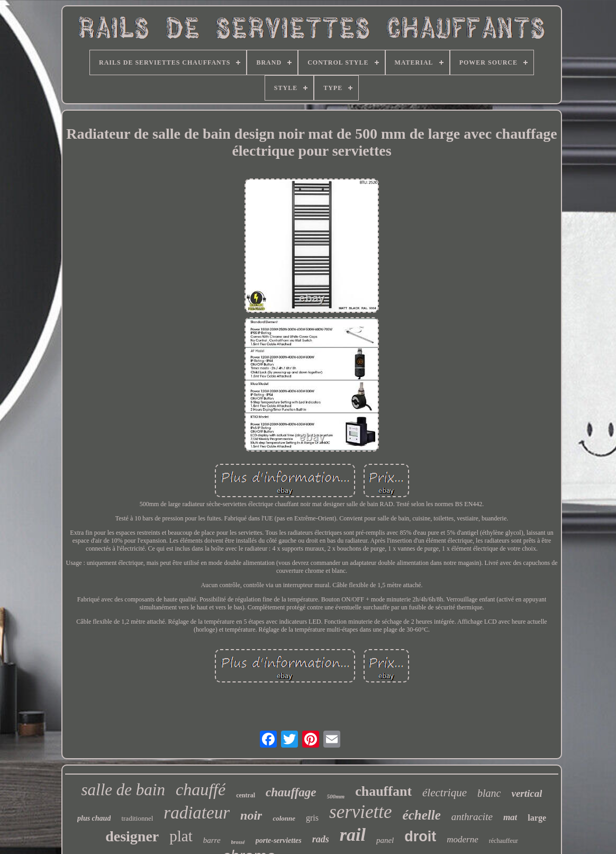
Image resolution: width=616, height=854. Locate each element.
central (246, 795)
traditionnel (137, 818)
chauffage (291, 792)
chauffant (383, 791)
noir (251, 815)
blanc (489, 793)
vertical (527, 793)
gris (312, 818)
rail (353, 835)
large (537, 818)
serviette (361, 812)
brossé (238, 842)
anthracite (472, 817)
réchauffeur (504, 841)
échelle (422, 815)
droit (420, 837)
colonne (284, 818)
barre (212, 840)
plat (181, 836)
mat (510, 817)
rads (321, 839)
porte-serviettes (279, 840)
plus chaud (94, 818)
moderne (462, 839)
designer (132, 836)
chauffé (201, 789)
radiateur (197, 813)
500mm (336, 796)
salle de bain (123, 790)
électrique (445, 793)
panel (385, 840)
